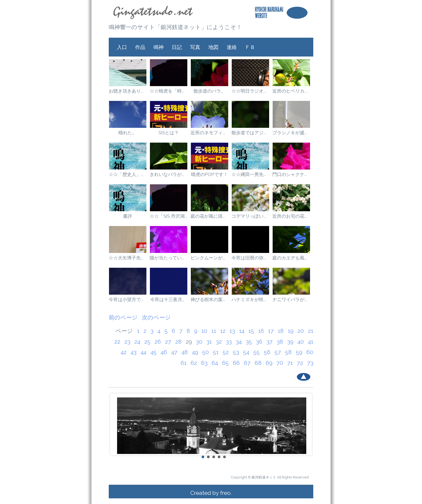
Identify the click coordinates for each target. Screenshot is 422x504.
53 (236, 352)
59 (299, 352)
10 (204, 331)
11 (214, 331)
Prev (116, 424)
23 (127, 342)
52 (226, 352)
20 (301, 331)
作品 (140, 47)
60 (310, 352)
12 (223, 331)
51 (216, 352)
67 (247, 363)
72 (300, 363)
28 (178, 342)
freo (225, 493)
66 (236, 363)
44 (143, 352)
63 (204, 363)
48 (185, 352)
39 (290, 342)
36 (259, 342)
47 (174, 352)
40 (301, 342)
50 (205, 352)
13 (232, 331)
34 (239, 342)
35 (249, 342)
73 (310, 363)
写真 (195, 47)
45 (154, 352)
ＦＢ (250, 47)
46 (164, 352)
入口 (122, 47)
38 (280, 342)
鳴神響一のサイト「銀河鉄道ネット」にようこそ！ (175, 27)
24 (137, 342)
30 (199, 342)
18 (281, 331)
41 (311, 342)
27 (168, 342)
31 (209, 342)
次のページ (156, 317)
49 (195, 352)
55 (256, 352)
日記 (177, 47)
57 (278, 352)
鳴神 (159, 47)
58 (288, 352)
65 (225, 363)
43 (133, 352)
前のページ (123, 317)
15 (251, 331)
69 (269, 363)
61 (184, 363)
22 (117, 342)
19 (291, 331)
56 (267, 352)
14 (242, 331)
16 (261, 331)
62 (194, 363)
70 (280, 363)
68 (258, 363)
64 (215, 363)
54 (246, 352)
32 (219, 342)
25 (147, 342)
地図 (213, 47)
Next (306, 424)
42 (124, 352)
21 (311, 331)
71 (290, 363)
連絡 (232, 47)
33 (229, 342)
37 (270, 342)
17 (271, 331)
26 (158, 342)
